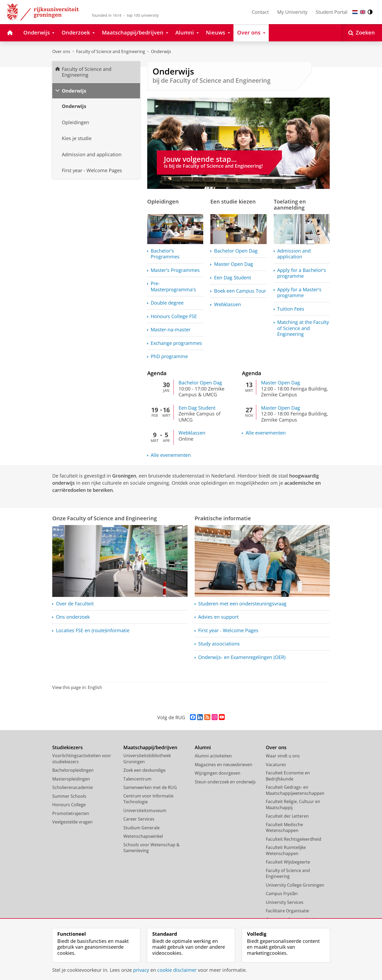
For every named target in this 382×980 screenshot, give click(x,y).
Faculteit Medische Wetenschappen (284, 828)
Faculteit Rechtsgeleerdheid (294, 839)
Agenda (157, 373)
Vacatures (276, 765)
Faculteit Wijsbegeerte (288, 862)
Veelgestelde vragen (72, 822)
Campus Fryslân (282, 894)
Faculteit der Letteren (287, 816)
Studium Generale (142, 828)
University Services (285, 902)
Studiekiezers (68, 747)
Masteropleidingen (71, 779)
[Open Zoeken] (362, 33)
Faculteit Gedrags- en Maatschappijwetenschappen (295, 790)
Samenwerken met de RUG (150, 787)
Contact (260, 12)
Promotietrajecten (71, 813)
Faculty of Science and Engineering (111, 51)
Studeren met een (242, 604)
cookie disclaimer (177, 970)
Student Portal (332, 12)
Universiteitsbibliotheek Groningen (147, 759)
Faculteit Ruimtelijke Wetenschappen (286, 850)
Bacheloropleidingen (73, 770)
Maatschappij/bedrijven (150, 747)
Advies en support (218, 617)
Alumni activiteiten (213, 756)
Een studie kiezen (233, 201)
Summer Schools (69, 796)
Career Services (139, 819)
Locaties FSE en (93, 630)
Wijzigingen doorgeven (218, 773)
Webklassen (227, 304)
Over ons (61, 51)
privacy (141, 970)
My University (292, 12)
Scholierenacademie (73, 787)
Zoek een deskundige (144, 770)
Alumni (203, 747)
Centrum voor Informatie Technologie (148, 799)
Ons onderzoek (73, 617)
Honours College (69, 805)
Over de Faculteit (75, 604)
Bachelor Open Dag (236, 251)
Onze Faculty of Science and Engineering (105, 518)
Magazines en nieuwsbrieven (223, 765)
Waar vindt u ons (283, 756)
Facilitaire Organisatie (287, 911)
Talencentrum (137, 779)
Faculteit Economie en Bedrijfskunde (288, 776)
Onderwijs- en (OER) (242, 657)
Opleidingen (163, 201)
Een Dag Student (233, 278)
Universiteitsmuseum (145, 810)
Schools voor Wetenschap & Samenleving (151, 848)
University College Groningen (295, 885)
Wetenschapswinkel (143, 836)
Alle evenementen (171, 455)
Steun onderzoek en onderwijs (225, 782)
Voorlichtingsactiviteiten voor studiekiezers (82, 759)
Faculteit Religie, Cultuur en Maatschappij (293, 805)
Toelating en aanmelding (290, 204)
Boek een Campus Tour (240, 291)
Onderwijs (161, 51)
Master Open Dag (234, 264)
